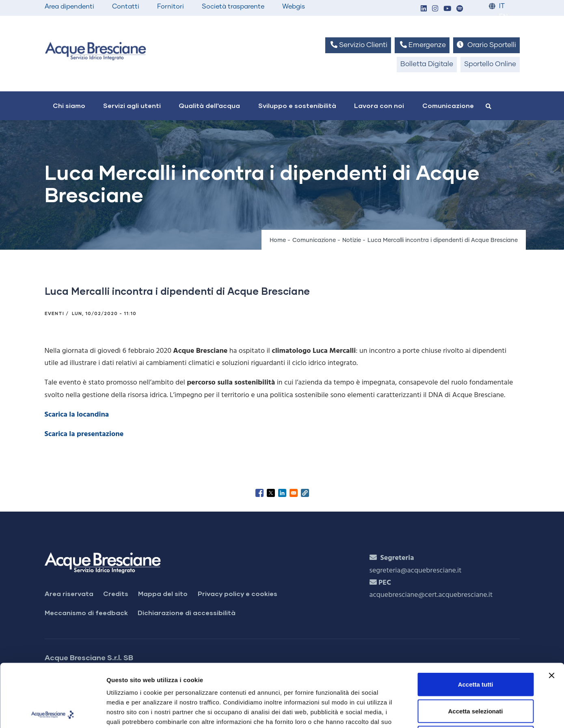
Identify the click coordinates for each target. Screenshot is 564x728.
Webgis (294, 6)
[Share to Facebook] (259, 493)
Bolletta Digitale (427, 64)
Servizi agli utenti (132, 105)
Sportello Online (490, 64)
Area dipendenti (69, 6)
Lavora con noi (379, 105)
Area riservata (69, 593)
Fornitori (171, 6)
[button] (424, 9)
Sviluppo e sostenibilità (297, 105)
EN (503, 17)
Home (278, 240)
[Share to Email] (294, 493)
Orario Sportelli (486, 45)
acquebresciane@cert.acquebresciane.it (431, 595)
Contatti (126, 6)
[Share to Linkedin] (282, 493)
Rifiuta (476, 675)
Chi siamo (69, 105)
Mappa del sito (163, 593)
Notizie (352, 240)
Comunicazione (448, 105)
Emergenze (422, 45)
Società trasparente (233, 6)
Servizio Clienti (358, 45)
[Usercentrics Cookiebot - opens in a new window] (53, 712)
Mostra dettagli (427, 712)
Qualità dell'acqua (209, 105)
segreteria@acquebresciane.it (416, 571)
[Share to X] (271, 493)
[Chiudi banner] (551, 613)
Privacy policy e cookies (238, 593)
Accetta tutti (476, 621)
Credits (116, 593)
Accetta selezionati (475, 648)
